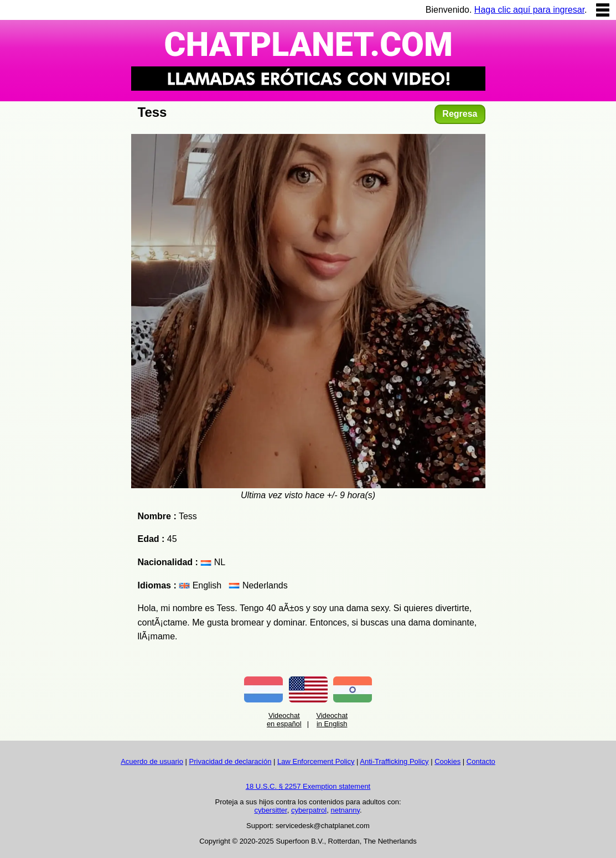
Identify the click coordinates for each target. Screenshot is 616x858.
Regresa (460, 114)
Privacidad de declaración (231, 761)
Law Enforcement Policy (316, 761)
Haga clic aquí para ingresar (529, 10)
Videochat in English (332, 720)
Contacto (481, 761)
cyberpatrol (309, 810)
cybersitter (270, 810)
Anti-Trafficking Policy (394, 761)
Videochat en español (284, 720)
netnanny (345, 810)
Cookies (447, 761)
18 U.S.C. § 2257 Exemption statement (308, 786)
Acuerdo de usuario (152, 761)
